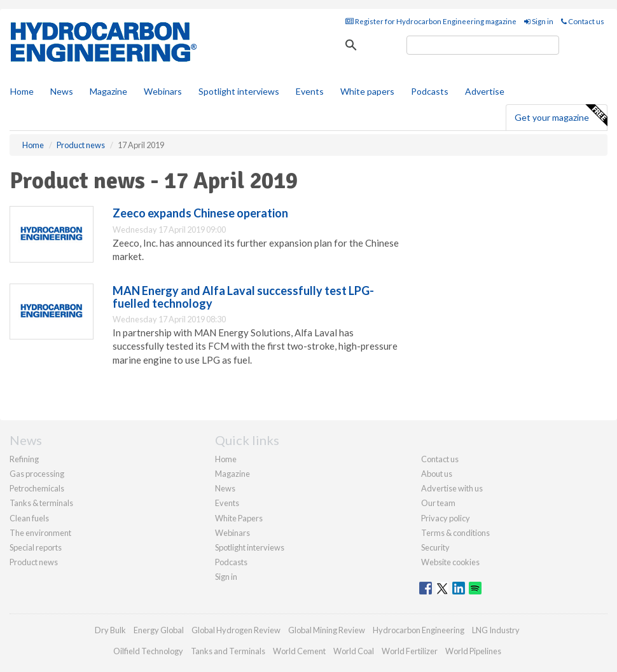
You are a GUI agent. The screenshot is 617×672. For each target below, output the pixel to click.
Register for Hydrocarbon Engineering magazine (431, 21)
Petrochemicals (37, 488)
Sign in (539, 21)
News (225, 488)
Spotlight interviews (239, 91)
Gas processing (37, 474)
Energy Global (159, 630)
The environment (40, 533)
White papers (367, 91)
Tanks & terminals (41, 503)
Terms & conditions (455, 533)
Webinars (163, 91)
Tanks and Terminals (228, 651)
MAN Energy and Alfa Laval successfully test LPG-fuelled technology (243, 297)
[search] (483, 45)
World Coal (354, 651)
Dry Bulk (110, 630)
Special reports (36, 547)
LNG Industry (496, 630)
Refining (24, 459)
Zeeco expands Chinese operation (200, 213)
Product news (34, 562)
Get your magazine (561, 116)
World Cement (299, 651)
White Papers (239, 518)
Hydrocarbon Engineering (419, 630)
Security (435, 547)
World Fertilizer (410, 651)
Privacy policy (446, 518)
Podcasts (430, 91)
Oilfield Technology (148, 651)
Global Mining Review (327, 630)
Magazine (108, 91)
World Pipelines (473, 651)
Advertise (485, 91)
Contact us (583, 21)
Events (310, 91)
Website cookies (450, 562)
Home (22, 91)
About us (437, 474)
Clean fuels (29, 518)
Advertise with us (452, 488)
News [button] (62, 91)
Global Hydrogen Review (236, 630)
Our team (438, 503)
